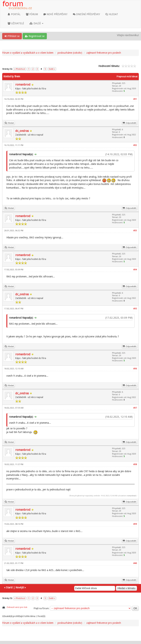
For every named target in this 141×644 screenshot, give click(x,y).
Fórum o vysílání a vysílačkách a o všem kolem (28, 53)
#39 (135, 524)
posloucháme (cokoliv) (70, 53)
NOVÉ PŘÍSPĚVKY (55, 14)
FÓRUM (32, 14)
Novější (20, 587)
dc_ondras (22, 131)
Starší (9, 587)
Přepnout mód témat (127, 77)
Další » (52, 69)
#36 (135, 369)
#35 (135, 309)
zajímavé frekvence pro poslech (104, 53)
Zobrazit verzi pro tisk (17, 607)
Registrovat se (35, 36)
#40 (135, 563)
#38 (135, 464)
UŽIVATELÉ (16, 23)
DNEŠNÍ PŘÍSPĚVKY (86, 14)
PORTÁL (14, 14)
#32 (135, 145)
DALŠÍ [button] (36, 23)
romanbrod (23, 85)
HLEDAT (112, 14)
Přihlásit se (12, 36)
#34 (135, 270)
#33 (135, 231)
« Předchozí (20, 69)
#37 (135, 408)
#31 (135, 99)
